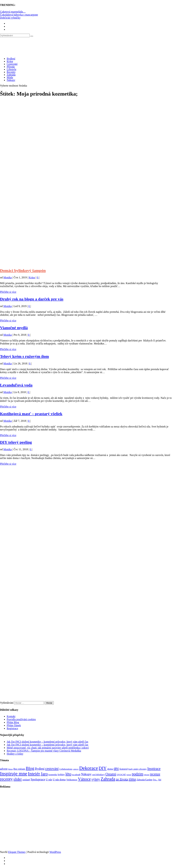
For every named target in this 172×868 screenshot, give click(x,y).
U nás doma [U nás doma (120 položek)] (59, 780)
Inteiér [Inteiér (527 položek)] (34, 774)
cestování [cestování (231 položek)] (52, 769)
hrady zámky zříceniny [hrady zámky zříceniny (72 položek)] (137, 769)
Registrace (12, 728)
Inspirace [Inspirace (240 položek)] (154, 769)
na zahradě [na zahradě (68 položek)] (76, 775)
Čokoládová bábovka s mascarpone (19, 15)
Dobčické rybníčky (10, 18)
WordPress (55, 852)
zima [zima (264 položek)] (132, 779)
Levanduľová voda (16, 385)
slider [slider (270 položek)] (18, 779)
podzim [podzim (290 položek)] (138, 774)
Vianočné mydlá (14, 328)
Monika (8, 277)
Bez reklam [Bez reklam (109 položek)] (19, 769)
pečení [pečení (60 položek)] (129, 775)
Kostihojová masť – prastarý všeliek (31, 414)
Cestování (12, 64)
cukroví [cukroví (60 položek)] (76, 769)
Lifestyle (12, 69)
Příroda (11, 67)
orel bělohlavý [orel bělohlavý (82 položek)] (99, 775)
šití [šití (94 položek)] (160, 780)
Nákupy (11, 80)
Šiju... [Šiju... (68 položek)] (155, 780)
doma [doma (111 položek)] (110, 769)
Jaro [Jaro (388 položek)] (44, 774)
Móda (10, 77)
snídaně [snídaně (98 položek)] (26, 780)
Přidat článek (14, 725)
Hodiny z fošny (15, 754)
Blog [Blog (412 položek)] (30, 768)
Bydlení (11, 59)
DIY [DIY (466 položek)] (103, 768)
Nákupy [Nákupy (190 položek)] (86, 774)
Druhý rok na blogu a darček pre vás (32, 299)
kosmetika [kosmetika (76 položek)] (53, 775)
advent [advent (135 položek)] (4, 769)
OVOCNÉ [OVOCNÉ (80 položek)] (121, 775)
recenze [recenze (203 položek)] (155, 774)
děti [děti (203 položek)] (116, 769)
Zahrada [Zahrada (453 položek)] (108, 779)
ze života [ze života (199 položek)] (122, 779)
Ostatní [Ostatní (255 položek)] (111, 774)
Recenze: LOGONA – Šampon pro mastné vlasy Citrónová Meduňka (44, 751)
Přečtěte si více (8, 292)
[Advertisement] (86, 130)
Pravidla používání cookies (21, 719)
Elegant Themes (17, 852)
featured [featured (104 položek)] (124, 769)
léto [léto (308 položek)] (68, 774)
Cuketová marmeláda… (13, 12)
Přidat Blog (13, 722)
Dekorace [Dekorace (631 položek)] (89, 768)
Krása (10, 61)
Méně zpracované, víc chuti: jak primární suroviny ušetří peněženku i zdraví (48, 748)
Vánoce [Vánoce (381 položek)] (84, 779)
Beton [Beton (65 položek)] (10, 769)
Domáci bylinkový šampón (23, 270)
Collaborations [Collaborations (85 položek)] (66, 769)
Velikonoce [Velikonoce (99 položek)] (72, 780)
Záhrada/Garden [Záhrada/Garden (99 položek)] (144, 780)
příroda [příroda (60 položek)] (147, 775)
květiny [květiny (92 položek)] (61, 775)
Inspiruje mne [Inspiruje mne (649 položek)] (14, 774)
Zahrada (11, 75)
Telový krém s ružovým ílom (24, 356)
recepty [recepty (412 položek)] (6, 779)
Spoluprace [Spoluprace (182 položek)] (38, 779)
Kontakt (11, 716)
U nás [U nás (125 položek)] (49, 780)
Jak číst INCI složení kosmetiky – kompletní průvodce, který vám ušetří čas (47, 742)
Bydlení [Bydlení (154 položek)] (40, 769)
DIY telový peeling (16, 442)
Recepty (11, 72)
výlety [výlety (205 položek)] (96, 779)
